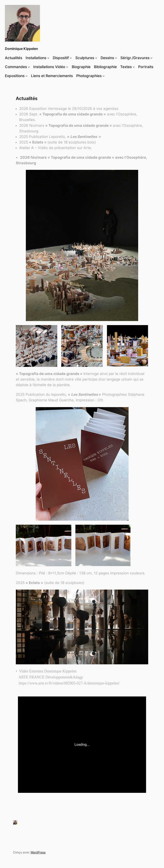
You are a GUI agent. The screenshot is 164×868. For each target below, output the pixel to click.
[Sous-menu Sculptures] (96, 58)
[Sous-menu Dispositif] (71, 58)
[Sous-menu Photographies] (104, 76)
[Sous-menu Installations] (48, 58)
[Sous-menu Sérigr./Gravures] (151, 58)
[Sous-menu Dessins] (116, 58)
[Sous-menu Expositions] (26, 76)
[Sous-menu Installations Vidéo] (67, 67)
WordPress (38, 852)
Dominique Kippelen (21, 49)
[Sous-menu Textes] (134, 67)
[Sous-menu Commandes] (29, 67)
